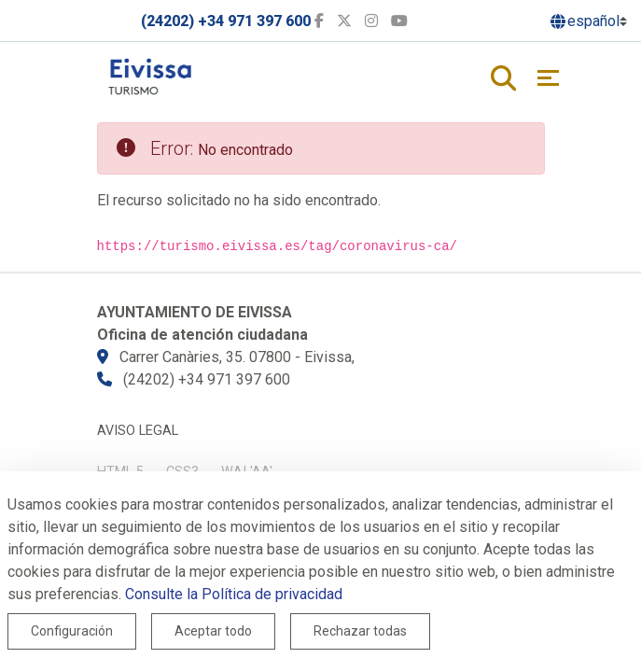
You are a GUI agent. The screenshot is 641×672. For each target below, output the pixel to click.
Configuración (72, 631)
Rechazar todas (360, 631)
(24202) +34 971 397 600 (226, 21)
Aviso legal (138, 431)
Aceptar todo (213, 631)
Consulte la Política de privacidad (234, 594)
